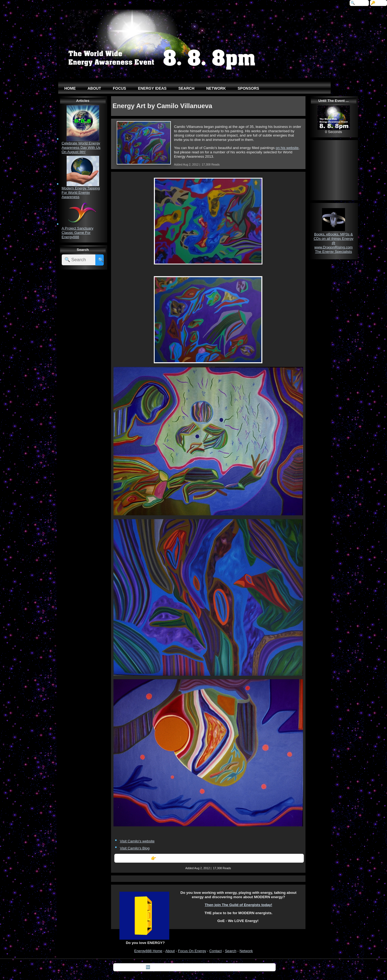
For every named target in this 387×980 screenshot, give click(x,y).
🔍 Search (359, 3)
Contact (216, 951)
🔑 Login (378, 3)
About (170, 951)
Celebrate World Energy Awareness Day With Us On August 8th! (81, 148)
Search (230, 951)
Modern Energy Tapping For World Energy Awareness (81, 193)
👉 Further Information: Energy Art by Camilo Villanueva (209, 858)
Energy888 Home (148, 951)
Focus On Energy (192, 951)
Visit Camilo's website (137, 841)
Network (246, 951)
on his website (287, 148)
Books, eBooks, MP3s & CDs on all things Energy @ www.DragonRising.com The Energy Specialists (334, 243)
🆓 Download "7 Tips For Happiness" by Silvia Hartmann (194, 967)
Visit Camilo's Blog (135, 848)
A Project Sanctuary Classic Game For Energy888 (78, 233)
